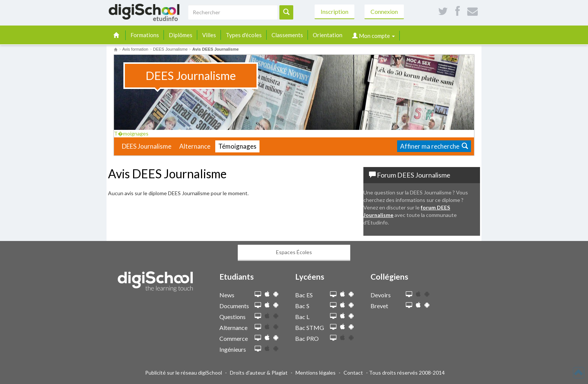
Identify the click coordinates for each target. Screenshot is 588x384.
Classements (287, 35)
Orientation (328, 35)
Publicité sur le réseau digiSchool (184, 373)
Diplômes (181, 35)
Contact (353, 373)
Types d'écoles (244, 35)
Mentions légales (316, 373)
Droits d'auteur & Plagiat (259, 373)
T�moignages (134, 133)
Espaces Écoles (294, 252)
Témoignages (237, 146)
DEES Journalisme (147, 146)
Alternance (195, 146)
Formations (145, 35)
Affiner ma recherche (434, 146)
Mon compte (373, 36)
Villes (209, 35)
